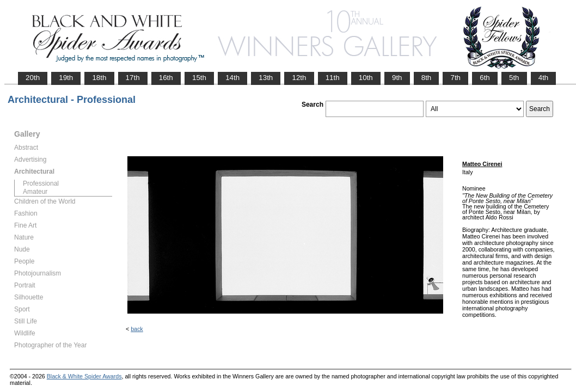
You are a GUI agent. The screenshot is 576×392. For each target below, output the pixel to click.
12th (299, 78)
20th (33, 78)
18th (99, 78)
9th (397, 78)
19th (66, 78)
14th (232, 78)
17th (133, 78)
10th (366, 78)
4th (544, 78)
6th (485, 78)
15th (199, 78)
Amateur (35, 192)
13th (266, 78)
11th (333, 78)
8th (427, 78)
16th (166, 78)
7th (455, 78)
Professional (41, 183)
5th (514, 78)
